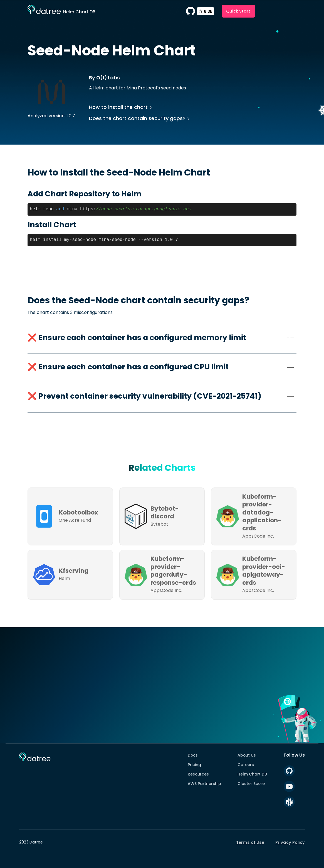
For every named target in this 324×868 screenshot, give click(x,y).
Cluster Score (251, 784)
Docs (193, 755)
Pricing (194, 765)
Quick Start (238, 11)
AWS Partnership (204, 784)
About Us (247, 755)
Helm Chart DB (252, 774)
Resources (198, 774)
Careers (246, 765)
